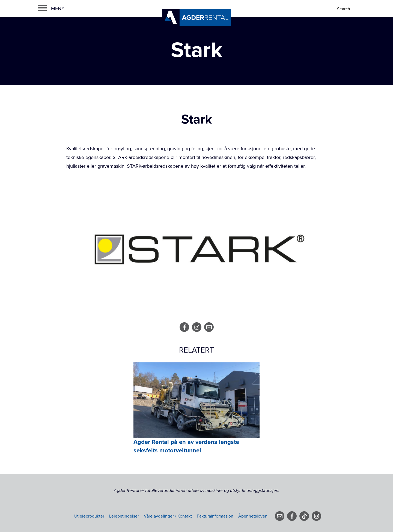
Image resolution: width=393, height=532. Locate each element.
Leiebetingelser (124, 516)
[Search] (344, 9)
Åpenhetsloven (253, 516)
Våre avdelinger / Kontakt (168, 516)
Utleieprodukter (89, 516)
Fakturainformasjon (215, 516)
